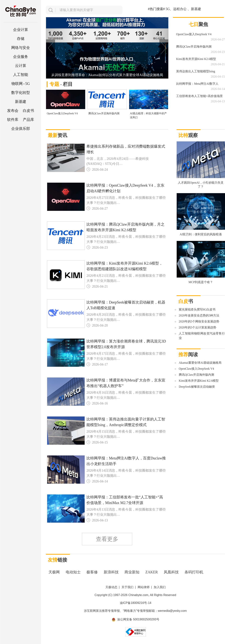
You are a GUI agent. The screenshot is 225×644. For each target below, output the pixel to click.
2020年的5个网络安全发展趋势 (199, 321)
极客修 (92, 572)
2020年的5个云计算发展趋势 (197, 327)
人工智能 (21, 75)
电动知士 (73, 572)
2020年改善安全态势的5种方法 (199, 315)
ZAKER (152, 572)
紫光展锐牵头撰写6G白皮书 (197, 309)
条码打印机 (194, 572)
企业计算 (21, 30)
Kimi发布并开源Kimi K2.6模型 (196, 59)
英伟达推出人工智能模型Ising (196, 71)
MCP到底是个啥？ (201, 282)
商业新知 (132, 572)
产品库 (28, 120)
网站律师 (144, 587)
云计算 (21, 66)
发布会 (13, 111)
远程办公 (180, 9)
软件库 (13, 120)
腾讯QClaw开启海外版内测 (104, 113)
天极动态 (111, 587)
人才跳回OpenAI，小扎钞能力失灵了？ (201, 185)
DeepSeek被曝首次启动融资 (197, 387)
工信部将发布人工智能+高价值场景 (199, 96)
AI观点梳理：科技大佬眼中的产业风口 (148, 115)
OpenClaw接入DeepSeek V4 (62, 113)
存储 (21, 39)
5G (21, 84)
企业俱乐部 (21, 129)
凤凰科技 (171, 572)
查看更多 (107, 539)
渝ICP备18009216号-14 (136, 603)
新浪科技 (111, 572)
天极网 (54, 572)
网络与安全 (21, 48)
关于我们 (127, 587)
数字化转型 (21, 93)
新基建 (21, 102)
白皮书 (28, 111)
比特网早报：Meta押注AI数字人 (197, 84)
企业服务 (21, 57)
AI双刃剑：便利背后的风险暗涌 (201, 234)
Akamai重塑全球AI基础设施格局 (200, 363)
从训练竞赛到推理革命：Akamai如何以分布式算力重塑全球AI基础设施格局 (107, 75)
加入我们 (160, 587)
